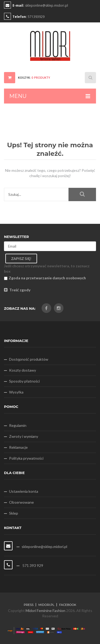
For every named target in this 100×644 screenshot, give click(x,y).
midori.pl (46, 605)
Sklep (14, 513)
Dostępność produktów (29, 359)
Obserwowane (21, 502)
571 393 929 (32, 565)
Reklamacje (18, 447)
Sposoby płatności (24, 381)
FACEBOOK (68, 605)
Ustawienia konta (24, 491)
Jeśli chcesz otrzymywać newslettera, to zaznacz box (47, 269)
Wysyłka (16, 392)
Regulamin (18, 425)
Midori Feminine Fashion (45, 611)
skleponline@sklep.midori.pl (47, 5)
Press (29, 605)
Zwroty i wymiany (24, 436)
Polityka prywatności (26, 458)
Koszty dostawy (23, 370)
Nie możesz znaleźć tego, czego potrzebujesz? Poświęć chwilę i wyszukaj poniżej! (50, 173)
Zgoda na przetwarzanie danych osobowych (45, 278)
